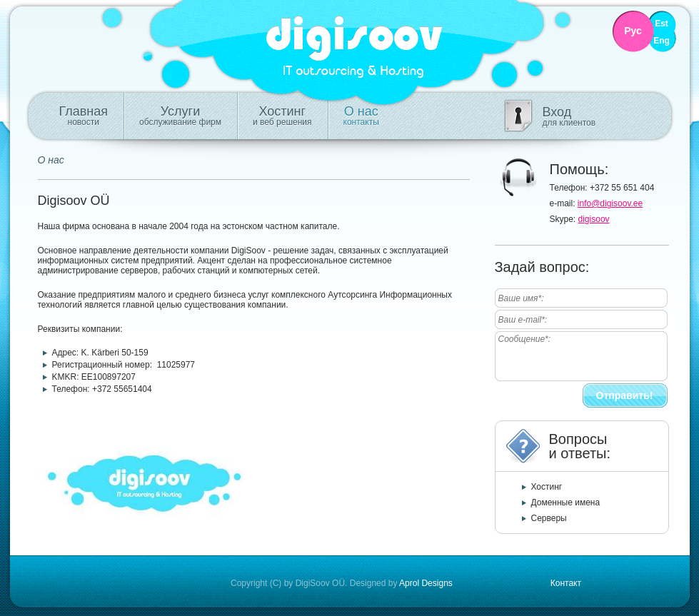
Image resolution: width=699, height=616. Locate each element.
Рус (633, 31)
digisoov (594, 219)
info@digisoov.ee (610, 203)
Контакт (566, 583)
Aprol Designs (426, 583)
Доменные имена (566, 503)
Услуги (180, 116)
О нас (361, 116)
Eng (662, 41)
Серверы (549, 518)
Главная (84, 116)
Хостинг (282, 116)
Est (662, 24)
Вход (569, 116)
